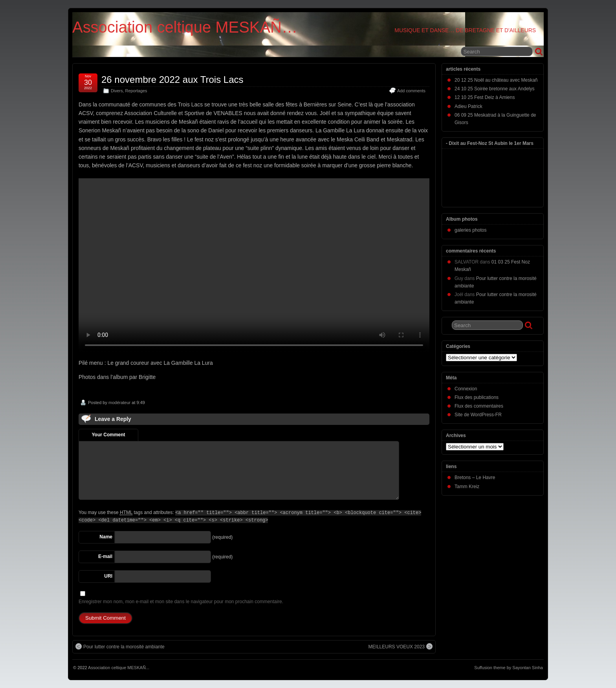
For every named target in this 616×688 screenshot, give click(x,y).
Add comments (411, 91)
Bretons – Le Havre (475, 478)
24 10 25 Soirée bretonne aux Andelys (494, 89)
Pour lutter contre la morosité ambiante (120, 646)
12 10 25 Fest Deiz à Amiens (485, 97)
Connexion (466, 389)
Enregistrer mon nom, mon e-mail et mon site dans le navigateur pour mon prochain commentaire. (181, 602)
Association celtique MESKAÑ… (185, 27)
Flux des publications (477, 397)
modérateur (119, 403)
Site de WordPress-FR (478, 415)
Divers (117, 91)
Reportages (136, 91)
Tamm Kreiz (467, 487)
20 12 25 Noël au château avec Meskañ (496, 80)
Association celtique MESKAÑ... (119, 668)
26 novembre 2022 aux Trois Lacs (172, 80)
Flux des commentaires (479, 406)
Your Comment (108, 435)
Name (106, 537)
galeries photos (470, 230)
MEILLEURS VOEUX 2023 (401, 646)
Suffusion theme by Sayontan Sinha (509, 668)
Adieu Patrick (468, 106)
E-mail (105, 556)
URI (108, 576)
